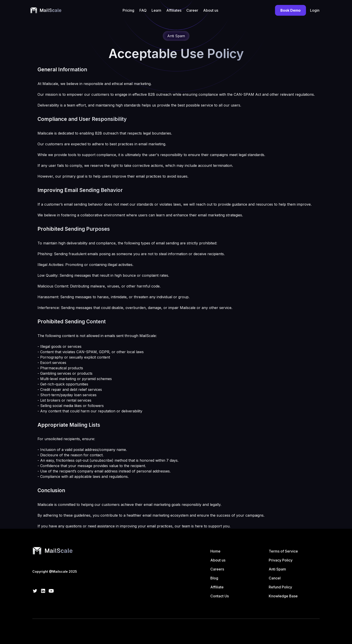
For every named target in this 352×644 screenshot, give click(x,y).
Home (215, 551)
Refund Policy (280, 587)
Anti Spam (277, 569)
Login (315, 10)
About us (211, 10)
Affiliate (217, 587)
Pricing (128, 10)
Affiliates (174, 10)
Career (192, 10)
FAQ (143, 10)
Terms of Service (283, 551)
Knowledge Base (283, 596)
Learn (156, 10)
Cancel (275, 578)
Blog (214, 578)
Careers (217, 569)
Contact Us (220, 596)
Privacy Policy (281, 560)
